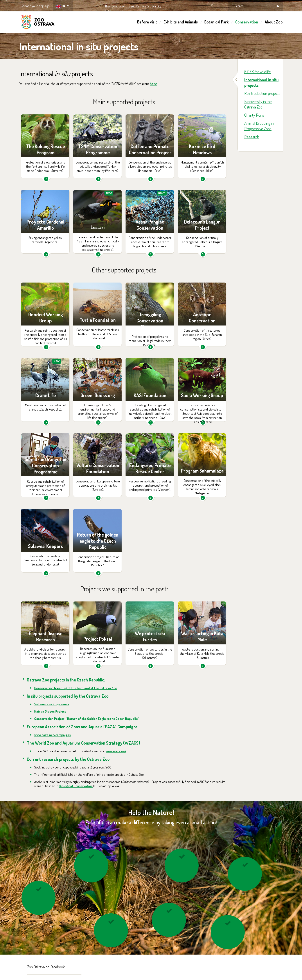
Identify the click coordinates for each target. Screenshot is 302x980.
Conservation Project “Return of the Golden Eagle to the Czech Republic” (87, 719)
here (153, 84)
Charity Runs (254, 115)
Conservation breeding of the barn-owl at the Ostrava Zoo (76, 688)
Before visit (147, 22)
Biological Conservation (76, 786)
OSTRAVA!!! (180, 5)
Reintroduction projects (262, 93)
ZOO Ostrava (38, 23)
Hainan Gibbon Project (50, 711)
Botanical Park (217, 22)
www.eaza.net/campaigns (52, 735)
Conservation (247, 22)
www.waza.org (116, 751)
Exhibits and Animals (181, 22)
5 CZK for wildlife (258, 72)
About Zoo (274, 22)
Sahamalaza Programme (52, 704)
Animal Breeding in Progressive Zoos (259, 126)
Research (252, 137)
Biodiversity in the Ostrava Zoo (258, 104)
